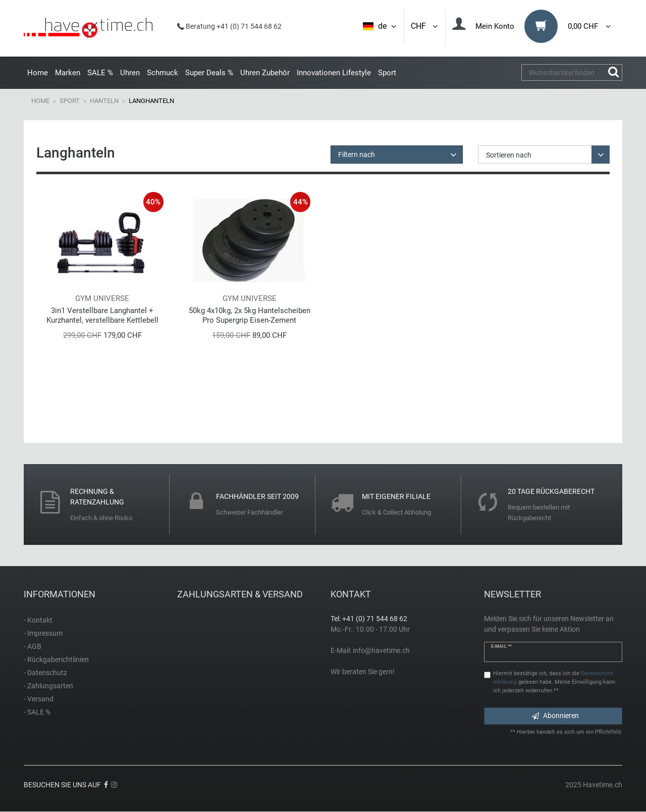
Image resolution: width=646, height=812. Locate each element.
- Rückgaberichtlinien (56, 659)
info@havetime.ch (381, 650)
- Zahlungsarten (48, 686)
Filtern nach (357, 155)
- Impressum (43, 633)
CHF (425, 26)
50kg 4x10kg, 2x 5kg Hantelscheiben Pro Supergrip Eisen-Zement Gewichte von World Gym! (250, 315)
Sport (387, 73)
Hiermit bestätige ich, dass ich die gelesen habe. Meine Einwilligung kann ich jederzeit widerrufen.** (554, 682)
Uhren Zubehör (265, 73)
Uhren (130, 73)
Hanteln (104, 101)
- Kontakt (38, 620)
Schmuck (163, 73)
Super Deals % (209, 73)
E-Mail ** (501, 646)
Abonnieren (555, 716)
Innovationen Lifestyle (334, 73)
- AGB (33, 646)
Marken (68, 73)
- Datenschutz (45, 673)
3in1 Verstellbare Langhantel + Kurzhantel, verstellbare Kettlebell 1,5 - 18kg (102, 315)
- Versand (39, 699)
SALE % (100, 73)
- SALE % (37, 712)
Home (38, 73)
